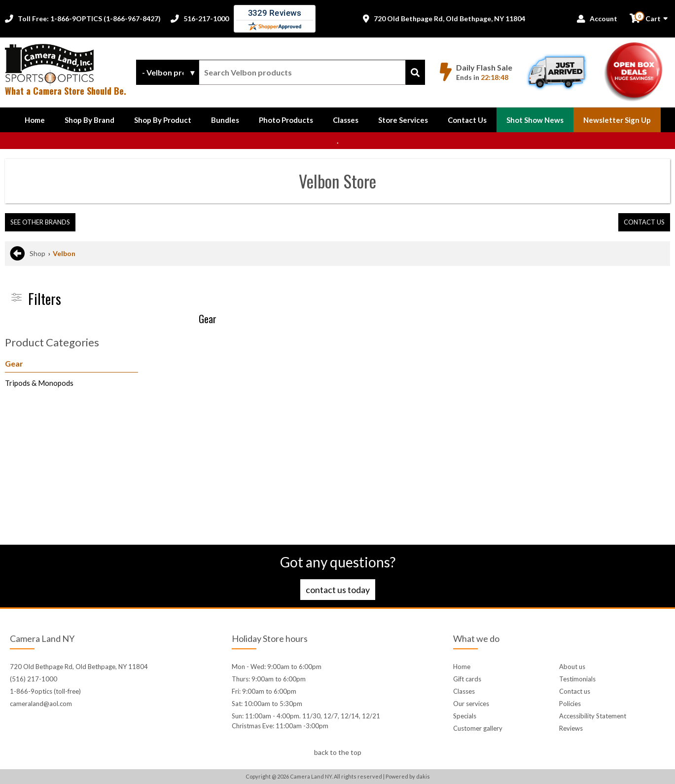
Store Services (403, 120)
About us (572, 667)
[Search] (415, 72)
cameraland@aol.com (41, 704)
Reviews (571, 728)
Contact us (575, 691)
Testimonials (577, 679)
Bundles (225, 120)
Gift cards (467, 679)
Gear (14, 363)
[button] (89, 120)
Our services (471, 704)
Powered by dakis (408, 776)
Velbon (64, 253)
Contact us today (338, 590)
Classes (346, 120)
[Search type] (167, 73)
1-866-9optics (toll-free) (45, 691)
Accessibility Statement (593, 716)
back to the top (338, 752)
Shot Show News (535, 120)
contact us (644, 222)
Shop (37, 253)
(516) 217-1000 (34, 679)
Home (35, 120)
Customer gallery (478, 728)
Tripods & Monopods (39, 383)
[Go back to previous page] (17, 254)
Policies (570, 704)
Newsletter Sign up (617, 120)
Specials (465, 716)
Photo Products (286, 120)
